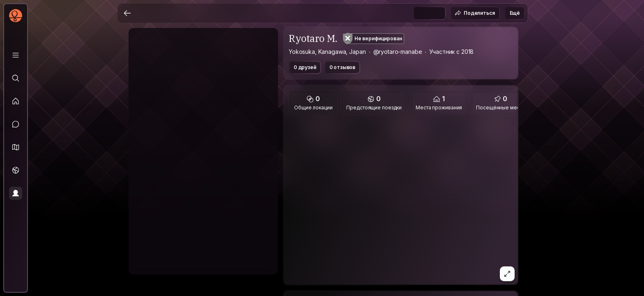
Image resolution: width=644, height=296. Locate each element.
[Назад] (127, 13)
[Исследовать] (16, 78)
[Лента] (16, 101)
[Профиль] (16, 193)
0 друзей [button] (305, 67)
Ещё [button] (515, 13)
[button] (16, 147)
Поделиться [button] (475, 13)
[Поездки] (16, 170)
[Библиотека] (16, 55)
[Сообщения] (16, 124)
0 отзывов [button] (343, 67)
